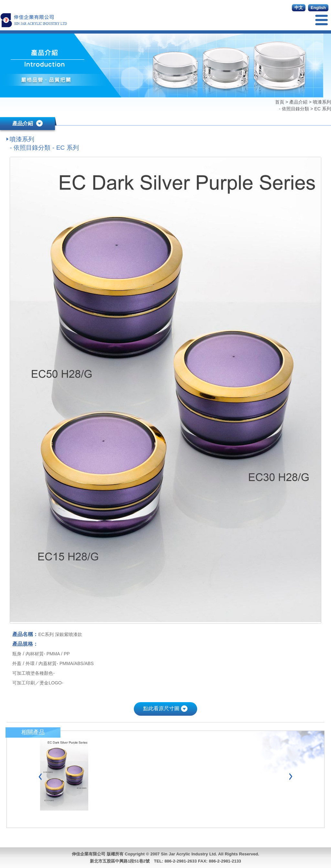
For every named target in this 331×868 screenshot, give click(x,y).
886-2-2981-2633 (181, 861)
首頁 (280, 102)
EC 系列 (323, 109)
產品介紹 (298, 102)
